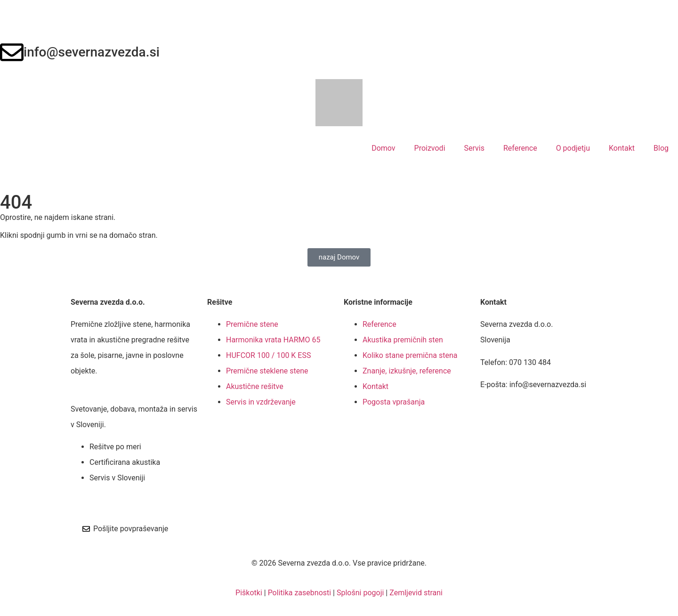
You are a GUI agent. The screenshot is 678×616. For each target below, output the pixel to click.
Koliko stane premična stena (410, 355)
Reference (520, 148)
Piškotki (249, 593)
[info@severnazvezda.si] (12, 52)
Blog (661, 148)
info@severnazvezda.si (92, 52)
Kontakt (622, 148)
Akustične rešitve (255, 386)
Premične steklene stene (267, 371)
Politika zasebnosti (300, 593)
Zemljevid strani (416, 593)
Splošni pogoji (360, 593)
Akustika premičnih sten (403, 340)
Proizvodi (430, 148)
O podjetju (573, 148)
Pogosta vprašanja (394, 402)
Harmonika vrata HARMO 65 (273, 340)
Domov (383, 148)
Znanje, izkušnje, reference (407, 371)
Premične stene (252, 324)
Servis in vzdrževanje (261, 402)
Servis (474, 148)
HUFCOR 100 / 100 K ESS (268, 355)
